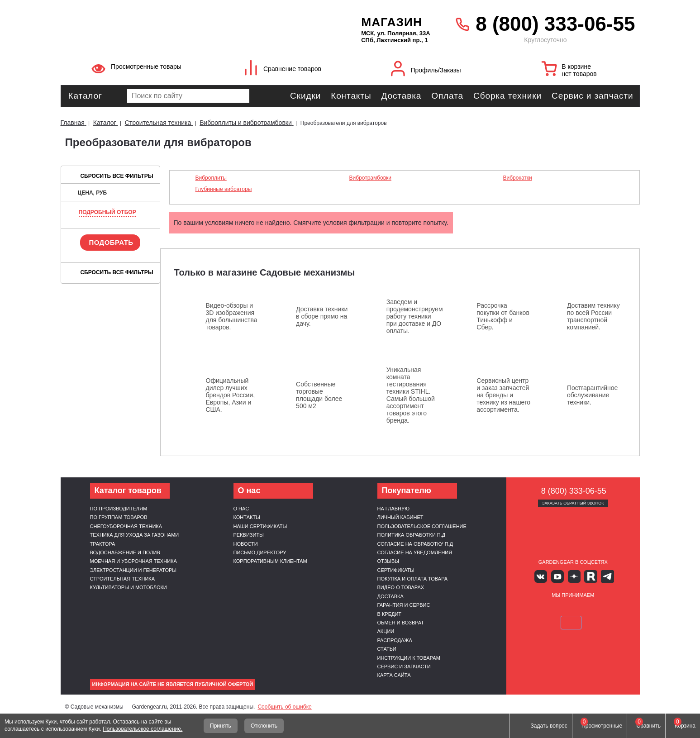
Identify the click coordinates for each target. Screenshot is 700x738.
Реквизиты (249, 535)
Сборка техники (507, 96)
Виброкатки (517, 178)
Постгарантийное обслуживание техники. (593, 395)
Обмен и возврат (401, 623)
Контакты (351, 96)
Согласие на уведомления (415, 552)
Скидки (305, 96)
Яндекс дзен (573, 576)
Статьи (387, 649)
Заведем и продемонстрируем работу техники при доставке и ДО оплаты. (415, 316)
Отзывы (388, 561)
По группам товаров (119, 517)
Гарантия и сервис (404, 605)
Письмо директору (260, 552)
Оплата (447, 96)
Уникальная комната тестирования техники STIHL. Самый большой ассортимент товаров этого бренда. (411, 395)
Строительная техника (123, 579)
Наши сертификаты (260, 526)
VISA (530, 609)
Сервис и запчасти (592, 96)
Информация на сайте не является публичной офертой (173, 684)
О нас (241, 509)
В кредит (390, 614)
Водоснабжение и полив (125, 552)
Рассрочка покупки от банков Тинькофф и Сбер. (503, 316)
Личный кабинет (400, 517)
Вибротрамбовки (370, 178)
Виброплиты (211, 178)
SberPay (615, 609)
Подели (583, 609)
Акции (386, 631)
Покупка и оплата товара (413, 579)
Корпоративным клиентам (270, 561)
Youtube (560, 576)
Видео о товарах (401, 587)
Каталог (85, 96)
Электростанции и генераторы (133, 570)
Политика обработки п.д (412, 535)
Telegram (599, 576)
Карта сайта (394, 675)
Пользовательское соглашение (422, 526)
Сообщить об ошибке (284, 707)
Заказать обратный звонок (573, 503)
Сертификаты (396, 570)
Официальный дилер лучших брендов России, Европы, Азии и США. (231, 395)
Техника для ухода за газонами (135, 535)
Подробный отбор (107, 212)
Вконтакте (546, 576)
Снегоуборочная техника (126, 526)
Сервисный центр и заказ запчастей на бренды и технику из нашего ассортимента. (503, 395)
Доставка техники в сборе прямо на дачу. (322, 316)
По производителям (119, 509)
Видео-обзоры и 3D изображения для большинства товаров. (232, 316)
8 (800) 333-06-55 (555, 24)
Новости (246, 544)
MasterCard (552, 609)
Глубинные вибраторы (224, 189)
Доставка (401, 96)
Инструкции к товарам (409, 658)
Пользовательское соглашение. (143, 729)
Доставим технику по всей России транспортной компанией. (593, 316)
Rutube (586, 576)
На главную (394, 509)
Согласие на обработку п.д (415, 544)
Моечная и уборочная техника (133, 561)
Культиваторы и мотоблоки (129, 587)
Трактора (103, 544)
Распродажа (395, 640)
